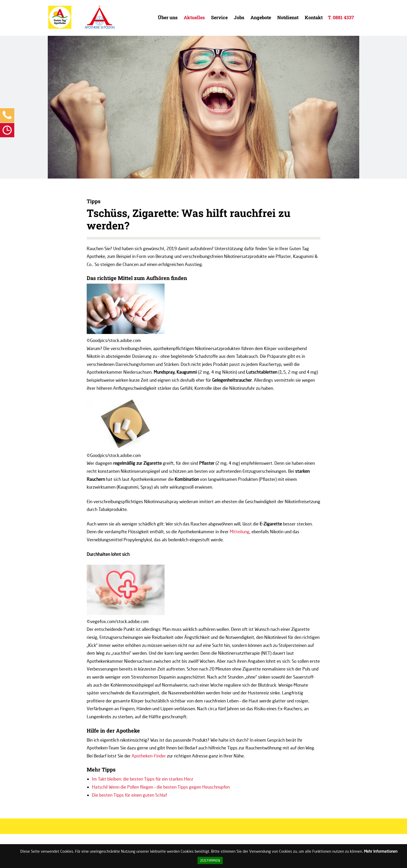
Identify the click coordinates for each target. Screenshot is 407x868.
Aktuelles (194, 17)
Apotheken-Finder (149, 756)
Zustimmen (210, 860)
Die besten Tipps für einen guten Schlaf (129, 795)
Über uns (168, 17)
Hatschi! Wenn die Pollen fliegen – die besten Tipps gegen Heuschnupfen (161, 787)
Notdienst (288, 17)
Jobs (239, 17)
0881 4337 (343, 17)
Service (219, 17)
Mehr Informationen (381, 851)
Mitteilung (240, 532)
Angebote (261, 17)
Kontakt (314, 17)
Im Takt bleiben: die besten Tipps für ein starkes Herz (143, 779)
